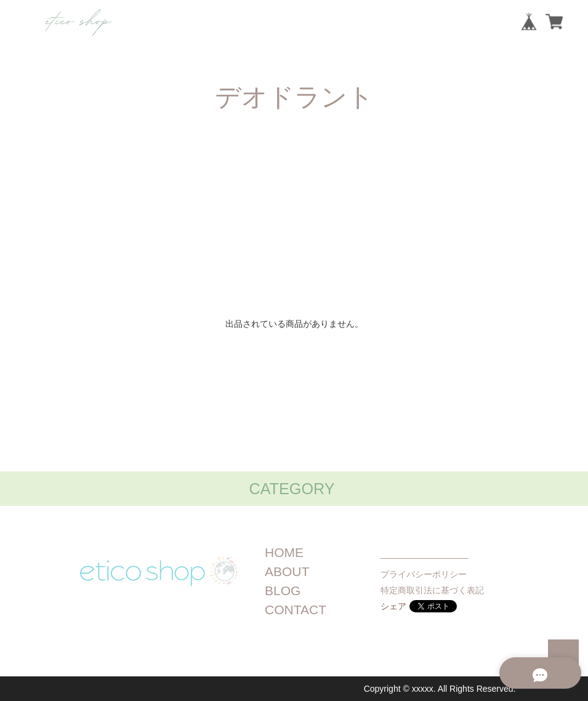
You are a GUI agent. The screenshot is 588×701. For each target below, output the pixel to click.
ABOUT (287, 571)
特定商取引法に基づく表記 (432, 590)
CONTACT (296, 610)
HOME (284, 552)
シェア (393, 606)
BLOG (283, 591)
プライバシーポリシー (424, 574)
